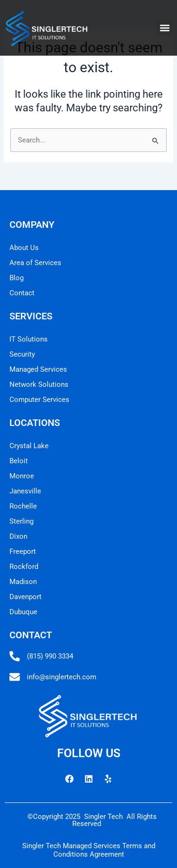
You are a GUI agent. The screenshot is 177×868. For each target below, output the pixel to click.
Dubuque (23, 612)
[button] (164, 28)
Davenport (25, 597)
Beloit (19, 461)
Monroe (22, 476)
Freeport (23, 551)
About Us (24, 248)
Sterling (21, 521)
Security (22, 354)
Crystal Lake (29, 446)
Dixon (18, 536)
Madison (23, 582)
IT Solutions (29, 339)
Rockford (24, 567)
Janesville (25, 491)
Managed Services (38, 369)
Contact (22, 293)
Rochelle (23, 506)
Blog (17, 278)
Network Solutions (39, 384)
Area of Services (35, 263)
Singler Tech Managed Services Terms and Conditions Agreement (89, 850)
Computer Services (39, 400)
